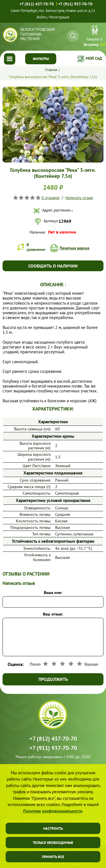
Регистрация (59, 17)
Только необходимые (53, 843)
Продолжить (53, 679)
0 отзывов (50, 198)
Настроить (53, 829)
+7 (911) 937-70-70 (75, 4)
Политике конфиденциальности (53, 811)
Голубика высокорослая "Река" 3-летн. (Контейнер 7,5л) (53, 77)
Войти (42, 17)
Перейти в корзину (94, 37)
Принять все (53, 857)
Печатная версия (74, 248)
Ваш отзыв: (53, 614)
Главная (51, 70)
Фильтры (41, 59)
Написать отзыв (79, 198)
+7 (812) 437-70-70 (37, 4)
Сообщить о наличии (53, 266)
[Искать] (73, 36)
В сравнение (36, 247)
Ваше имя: (53, 593)
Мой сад (94, 58)
